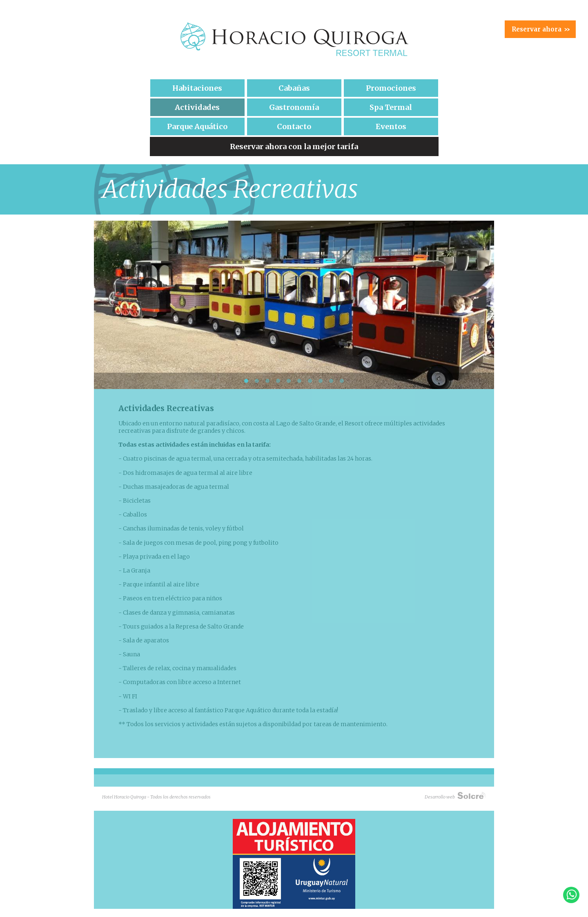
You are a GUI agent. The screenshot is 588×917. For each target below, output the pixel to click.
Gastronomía (294, 107)
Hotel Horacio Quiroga (294, 39)
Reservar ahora (541, 29)
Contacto (294, 126)
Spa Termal (391, 107)
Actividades (197, 107)
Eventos (391, 126)
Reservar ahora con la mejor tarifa (294, 146)
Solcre (472, 795)
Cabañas (294, 88)
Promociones (391, 88)
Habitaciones (197, 88)
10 (342, 381)
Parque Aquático (197, 126)
